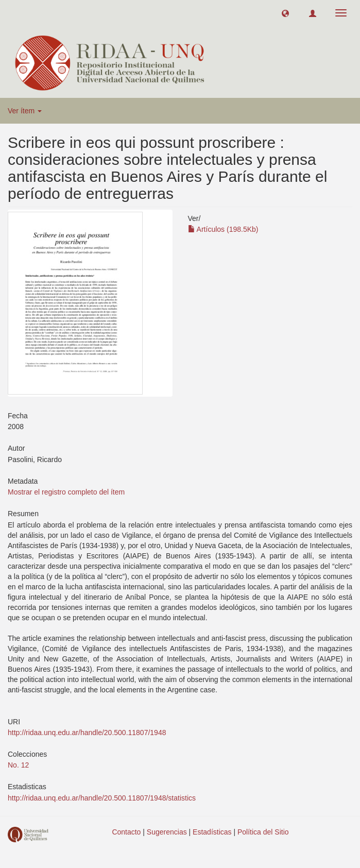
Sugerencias (167, 832)
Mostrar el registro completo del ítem (66, 492)
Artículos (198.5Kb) (223, 229)
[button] (285, 13)
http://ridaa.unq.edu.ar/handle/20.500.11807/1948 (87, 733)
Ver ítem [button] (25, 111)
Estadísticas (212, 832)
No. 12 (18, 765)
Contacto (126, 832)
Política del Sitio (263, 832)
